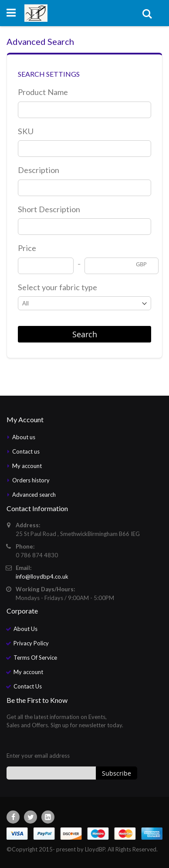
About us (24, 437)
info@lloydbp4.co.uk (42, 576)
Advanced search (34, 495)
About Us (25, 629)
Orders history (31, 480)
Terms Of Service (35, 658)
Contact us (26, 451)
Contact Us (28, 686)
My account (27, 466)
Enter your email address (38, 756)
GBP (141, 264)
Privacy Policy (31, 643)
